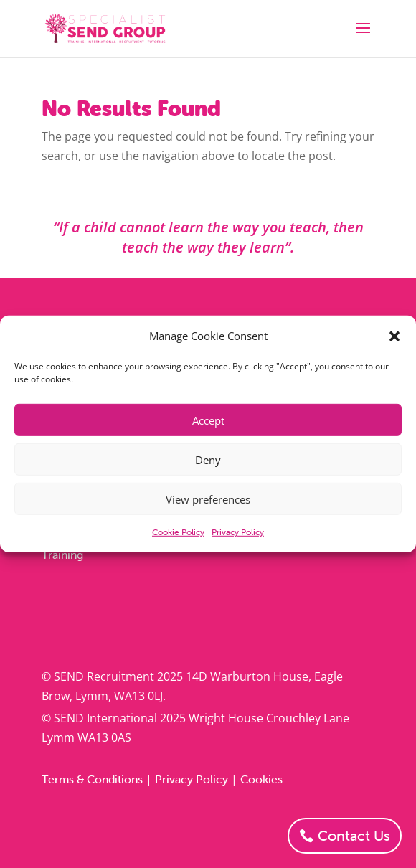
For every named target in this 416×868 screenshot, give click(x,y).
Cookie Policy (178, 532)
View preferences (208, 499)
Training (62, 555)
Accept (208, 420)
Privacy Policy (238, 532)
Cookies (261, 779)
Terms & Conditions (92, 779)
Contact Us (354, 835)
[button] (394, 336)
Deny (208, 460)
